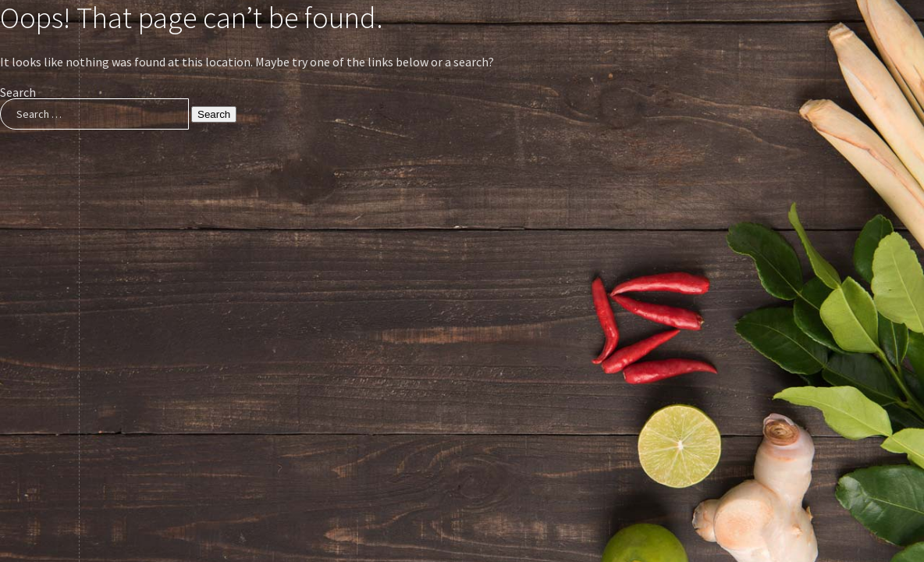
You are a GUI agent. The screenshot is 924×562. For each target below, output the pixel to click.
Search (18, 92)
